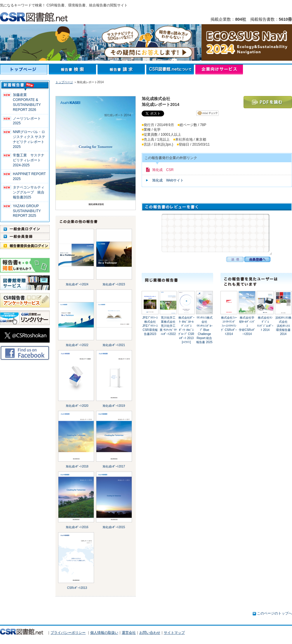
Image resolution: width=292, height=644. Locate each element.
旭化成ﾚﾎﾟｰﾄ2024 (77, 284)
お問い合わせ (150, 633)
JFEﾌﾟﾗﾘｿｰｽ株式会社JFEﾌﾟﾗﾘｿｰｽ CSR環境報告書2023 (150, 326)
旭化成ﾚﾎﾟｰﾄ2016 (77, 527)
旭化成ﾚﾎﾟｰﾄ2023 (114, 284)
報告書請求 (122, 69)
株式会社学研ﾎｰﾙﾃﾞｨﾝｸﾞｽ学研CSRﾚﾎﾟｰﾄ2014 (247, 326)
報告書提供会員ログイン (25, 246)
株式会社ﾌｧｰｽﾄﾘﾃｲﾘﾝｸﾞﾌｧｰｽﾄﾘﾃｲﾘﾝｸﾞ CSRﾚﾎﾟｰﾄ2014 (229, 326)
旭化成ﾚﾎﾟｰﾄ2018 (77, 466)
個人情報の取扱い (104, 633)
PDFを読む (268, 102)
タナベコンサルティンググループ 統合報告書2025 (29, 192)
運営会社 (129, 633)
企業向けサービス (219, 69)
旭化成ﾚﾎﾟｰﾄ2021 (114, 345)
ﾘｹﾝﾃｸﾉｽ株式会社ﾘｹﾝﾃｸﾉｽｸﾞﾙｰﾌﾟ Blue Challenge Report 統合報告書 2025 (204, 330)
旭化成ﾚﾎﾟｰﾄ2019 (114, 406)
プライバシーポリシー (68, 633)
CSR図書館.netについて (171, 69)
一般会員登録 (25, 236)
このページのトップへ (274, 613)
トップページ (24, 69)
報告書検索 (73, 69)
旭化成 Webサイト (168, 180)
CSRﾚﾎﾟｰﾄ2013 (77, 588)
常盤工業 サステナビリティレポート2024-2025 (29, 160)
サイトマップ (174, 633)
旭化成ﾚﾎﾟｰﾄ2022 (77, 345)
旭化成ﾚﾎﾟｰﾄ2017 (114, 466)
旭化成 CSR (163, 170)
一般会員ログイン (25, 229)
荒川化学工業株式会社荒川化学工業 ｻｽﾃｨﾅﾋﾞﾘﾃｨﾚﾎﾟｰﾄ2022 (168, 326)
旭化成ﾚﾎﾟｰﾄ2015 (114, 527)
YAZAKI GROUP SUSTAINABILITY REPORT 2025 (27, 211)
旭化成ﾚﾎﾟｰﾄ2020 (77, 406)
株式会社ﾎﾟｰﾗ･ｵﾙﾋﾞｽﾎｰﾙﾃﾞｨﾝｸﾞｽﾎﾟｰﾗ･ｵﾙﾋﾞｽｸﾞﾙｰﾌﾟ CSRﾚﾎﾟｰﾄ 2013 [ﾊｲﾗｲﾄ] (186, 330)
